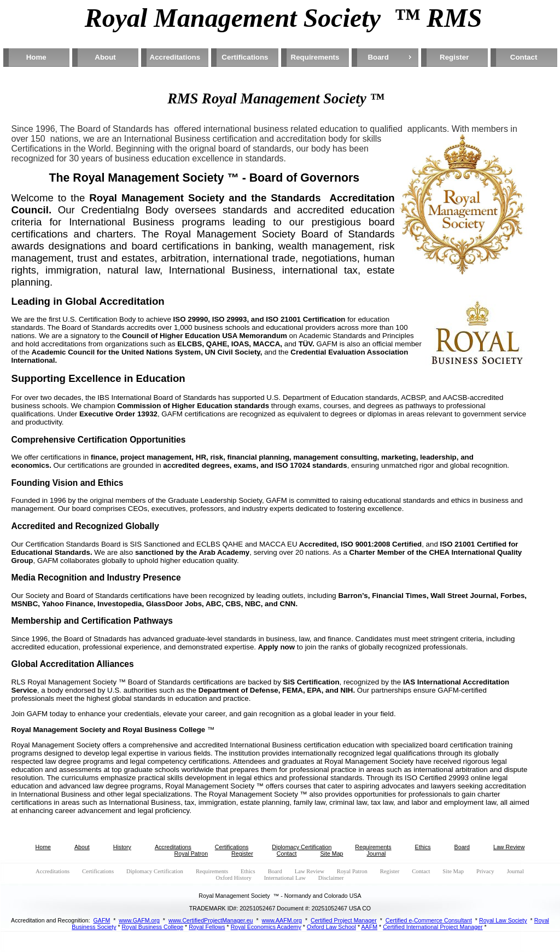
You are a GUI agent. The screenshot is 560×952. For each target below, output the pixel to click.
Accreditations (175, 57)
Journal (377, 854)
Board (378, 57)
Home (36, 57)
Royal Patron (191, 854)
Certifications (245, 57)
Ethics (423, 847)
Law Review (509, 847)
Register (454, 57)
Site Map (331, 854)
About (105, 57)
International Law (285, 878)
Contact (524, 57)
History (122, 847)
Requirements (315, 57)
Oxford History (233, 878)
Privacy (485, 871)
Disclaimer (331, 878)
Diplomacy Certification (302, 847)
